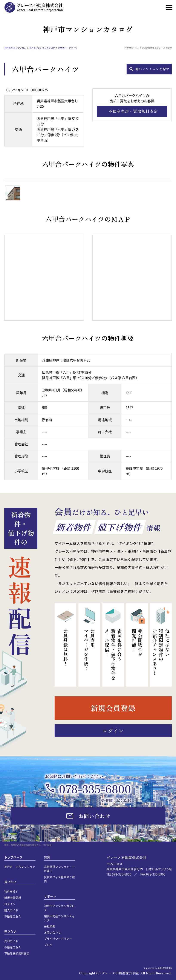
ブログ (48, 945)
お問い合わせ (52, 932)
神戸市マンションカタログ (42, 48)
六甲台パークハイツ (68, 48)
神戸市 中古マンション (15, 48)
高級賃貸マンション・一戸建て (59, 869)
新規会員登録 (13, 898)
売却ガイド (11, 941)
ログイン (10, 904)
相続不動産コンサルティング (59, 918)
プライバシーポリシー (58, 939)
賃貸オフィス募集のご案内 (59, 879)
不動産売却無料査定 (17, 953)
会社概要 (50, 926)
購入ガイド (11, 910)
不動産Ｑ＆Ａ (13, 916)
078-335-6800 (95, 789)
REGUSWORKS (165, 968)
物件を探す (11, 891)
